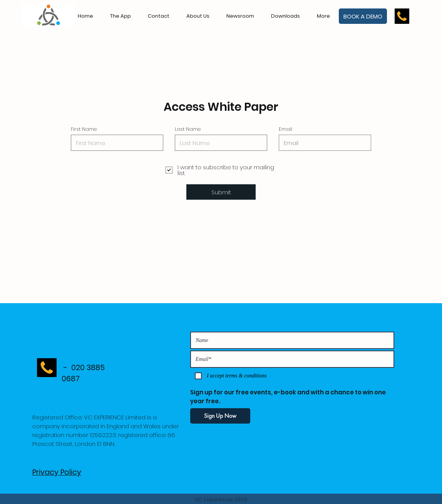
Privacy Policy (57, 472)
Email (285, 129)
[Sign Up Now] (220, 416)
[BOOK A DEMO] (363, 16)
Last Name (188, 129)
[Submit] (221, 192)
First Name (84, 129)
